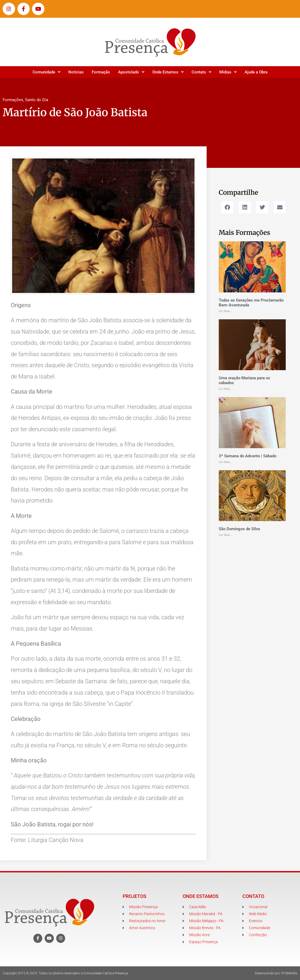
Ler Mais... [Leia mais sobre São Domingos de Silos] (225, 535)
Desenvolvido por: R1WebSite (276, 973)
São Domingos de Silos (239, 529)
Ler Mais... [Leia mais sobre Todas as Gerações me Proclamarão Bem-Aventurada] (225, 311)
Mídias (228, 72)
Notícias (76, 72)
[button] (227, 207)
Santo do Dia (37, 100)
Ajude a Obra (256, 72)
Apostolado (131, 72)
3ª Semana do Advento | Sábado (248, 456)
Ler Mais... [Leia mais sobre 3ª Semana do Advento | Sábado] (225, 462)
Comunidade (46, 72)
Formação (101, 72)
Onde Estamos (168, 72)
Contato (201, 72)
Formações (13, 100)
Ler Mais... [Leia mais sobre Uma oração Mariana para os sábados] (225, 389)
